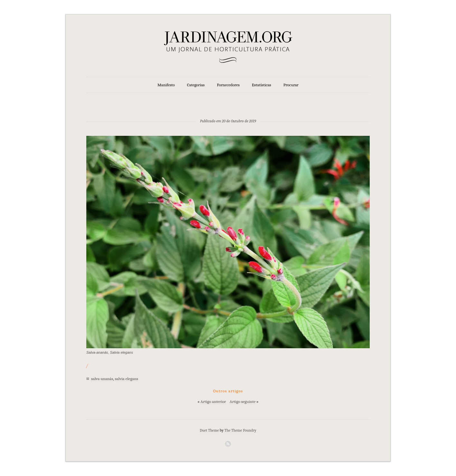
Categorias (196, 85)
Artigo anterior (213, 401)
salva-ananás (102, 379)
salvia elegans (126, 379)
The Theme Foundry (240, 430)
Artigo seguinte (242, 401)
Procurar (291, 85)
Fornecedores (228, 85)
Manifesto (166, 85)
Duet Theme (209, 430)
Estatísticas (261, 85)
